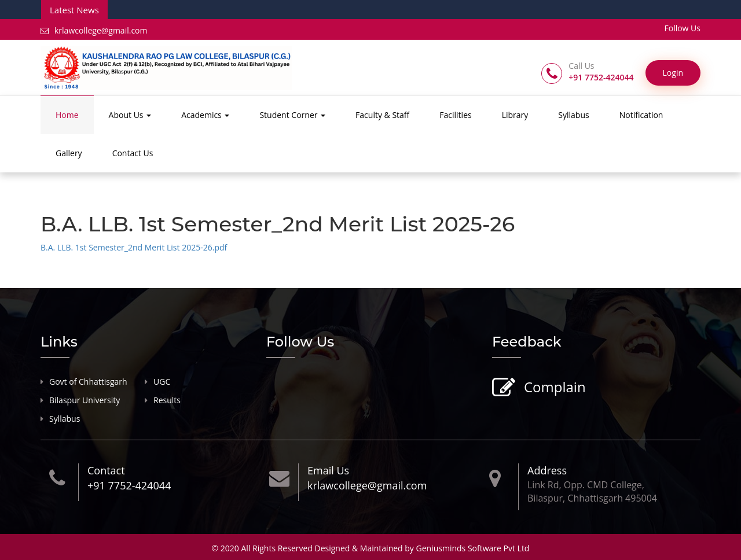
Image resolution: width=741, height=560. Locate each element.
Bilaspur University (85, 400)
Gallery (69, 153)
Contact (106, 470)
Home (67, 115)
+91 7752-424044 (129, 485)
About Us (130, 115)
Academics (205, 115)
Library (515, 115)
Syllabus (573, 115)
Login (673, 73)
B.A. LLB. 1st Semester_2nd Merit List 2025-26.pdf (134, 247)
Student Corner (292, 115)
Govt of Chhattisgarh (88, 382)
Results (167, 400)
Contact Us (133, 153)
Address (547, 470)
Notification (641, 115)
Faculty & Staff (382, 115)
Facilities (455, 115)
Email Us (328, 470)
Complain (553, 388)
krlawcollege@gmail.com (94, 30)
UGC (162, 382)
